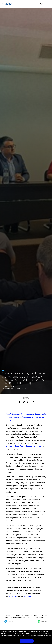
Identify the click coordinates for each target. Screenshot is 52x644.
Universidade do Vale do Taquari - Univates (24, 446)
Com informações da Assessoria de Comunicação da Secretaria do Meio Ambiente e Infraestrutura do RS (26, 417)
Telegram (27, 596)
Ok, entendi (27, 641)
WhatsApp (13, 596)
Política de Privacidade (38, 637)
